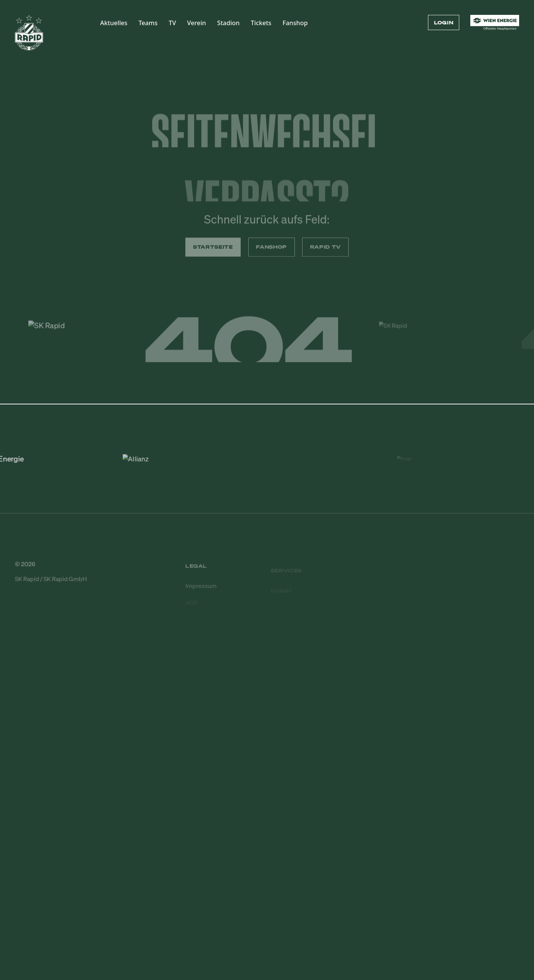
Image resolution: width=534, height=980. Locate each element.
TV (172, 23)
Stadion (228, 23)
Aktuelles (114, 23)
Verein (197, 23)
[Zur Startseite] (29, 36)
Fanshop (295, 23)
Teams (148, 23)
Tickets (261, 23)
